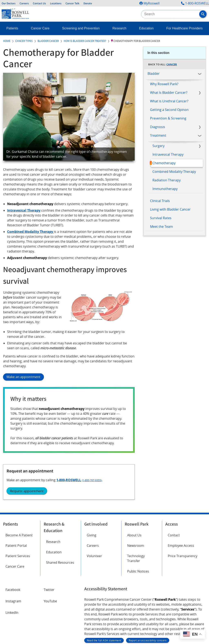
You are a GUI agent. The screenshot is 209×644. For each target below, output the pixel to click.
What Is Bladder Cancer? (169, 93)
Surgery (158, 146)
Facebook (13, 548)
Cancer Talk (72, 3)
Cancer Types (24, 41)
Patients (12, 28)
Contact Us (39, 3)
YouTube (50, 559)
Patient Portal (16, 504)
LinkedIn (12, 571)
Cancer (172, 64)
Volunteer (94, 514)
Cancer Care (40, 28)
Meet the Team (161, 227)
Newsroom (136, 504)
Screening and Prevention (81, 28)
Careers (24, 3)
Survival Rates (161, 218)
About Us (134, 493)
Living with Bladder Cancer (170, 209)
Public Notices (138, 530)
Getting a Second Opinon (169, 110)
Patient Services (18, 514)
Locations (56, 3)
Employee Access (181, 504)
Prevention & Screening (168, 118)
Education (146, 28)
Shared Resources (60, 521)
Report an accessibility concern (148, 598)
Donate (88, 3)
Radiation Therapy (167, 180)
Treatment (158, 135)
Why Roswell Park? (164, 84)
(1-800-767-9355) (179, 263)
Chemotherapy (164, 163)
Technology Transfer (136, 517)
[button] (203, 14)
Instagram (13, 559)
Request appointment (167, 274)
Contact (174, 493)
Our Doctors (9, 3)
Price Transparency (183, 514)
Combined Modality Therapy (174, 172)
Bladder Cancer (48, 41)
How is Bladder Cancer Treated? (85, 41)
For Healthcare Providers (185, 28)
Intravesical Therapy (168, 154)
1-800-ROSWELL (197, 3)
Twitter (49, 548)
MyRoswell (152, 3)
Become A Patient (19, 493)
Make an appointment (23, 377)
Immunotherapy (165, 189)
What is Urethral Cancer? (169, 101)
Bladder (154, 74)
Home (7, 41)
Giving (92, 493)
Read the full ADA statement (104, 598)
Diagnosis (158, 127)
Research (119, 28)
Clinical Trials (160, 201)
